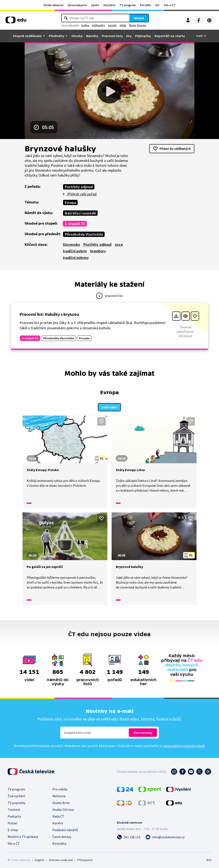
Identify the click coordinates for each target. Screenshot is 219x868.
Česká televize (53, 5)
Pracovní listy (112, 36)
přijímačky (99, 25)
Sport (95, 5)
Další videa (109, 406)
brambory (98, 251)
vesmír (112, 25)
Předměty (56, 36)
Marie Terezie (138, 25)
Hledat (139, 18)
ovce (119, 244)
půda (123, 25)
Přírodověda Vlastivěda (84, 234)
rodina (85, 25)
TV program (128, 5)
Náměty (92, 36)
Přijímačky (143, 36)
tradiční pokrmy (76, 258)
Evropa (70, 202)
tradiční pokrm (75, 251)
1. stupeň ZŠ (75, 224)
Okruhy (77, 36)
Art (157, 5)
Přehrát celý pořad (81, 194)
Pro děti (145, 5)
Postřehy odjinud (79, 187)
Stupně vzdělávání (27, 36)
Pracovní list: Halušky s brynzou (49, 314)
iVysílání (109, 5)
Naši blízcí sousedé (80, 213)
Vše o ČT (170, 5)
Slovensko (71, 244)
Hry (129, 36)
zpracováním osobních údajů (184, 745)
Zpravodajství (77, 5)
